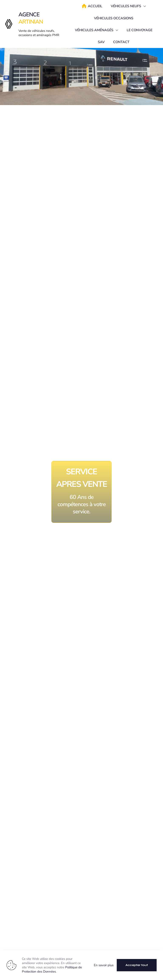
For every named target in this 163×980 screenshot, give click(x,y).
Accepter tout (137, 965)
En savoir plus (104, 965)
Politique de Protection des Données (52, 969)
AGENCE (31, 18)
